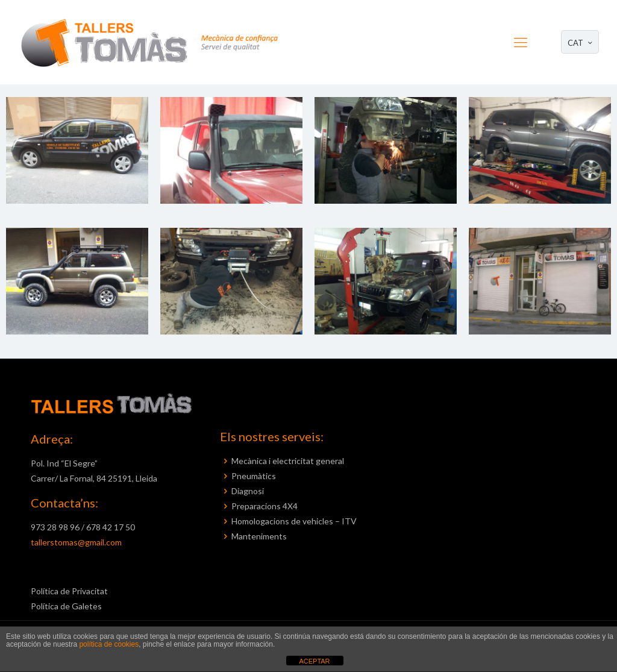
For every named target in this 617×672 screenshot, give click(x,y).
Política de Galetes (66, 606)
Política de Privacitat (69, 591)
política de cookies (109, 644)
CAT (581, 42)
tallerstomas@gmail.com (76, 542)
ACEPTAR (314, 661)
